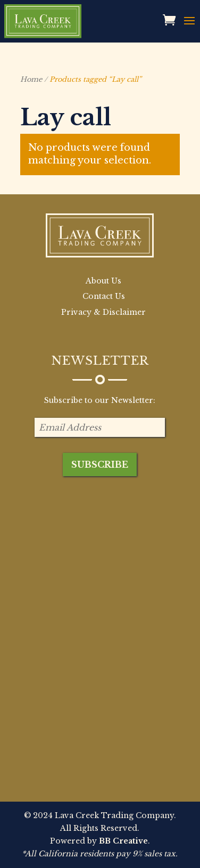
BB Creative (123, 841)
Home (31, 79)
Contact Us (104, 296)
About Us (103, 281)
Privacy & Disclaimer (103, 312)
